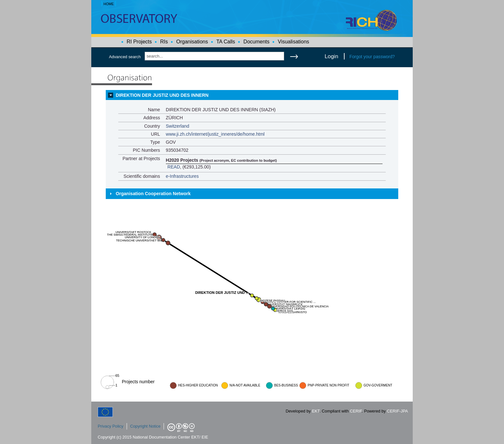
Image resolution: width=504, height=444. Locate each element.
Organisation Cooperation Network (153, 194)
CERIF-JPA (397, 411)
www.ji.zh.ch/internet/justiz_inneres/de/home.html (215, 134)
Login (331, 56)
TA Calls (226, 42)
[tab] (252, 95)
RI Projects (139, 42)
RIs (164, 42)
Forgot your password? (372, 57)
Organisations (192, 42)
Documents (256, 42)
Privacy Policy (111, 426)
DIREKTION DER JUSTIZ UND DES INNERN (162, 95)
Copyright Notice (145, 426)
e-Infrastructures (182, 176)
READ (174, 167)
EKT (316, 411)
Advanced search (125, 57)
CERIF (356, 411)
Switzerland (178, 126)
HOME (109, 4)
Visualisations (293, 42)
